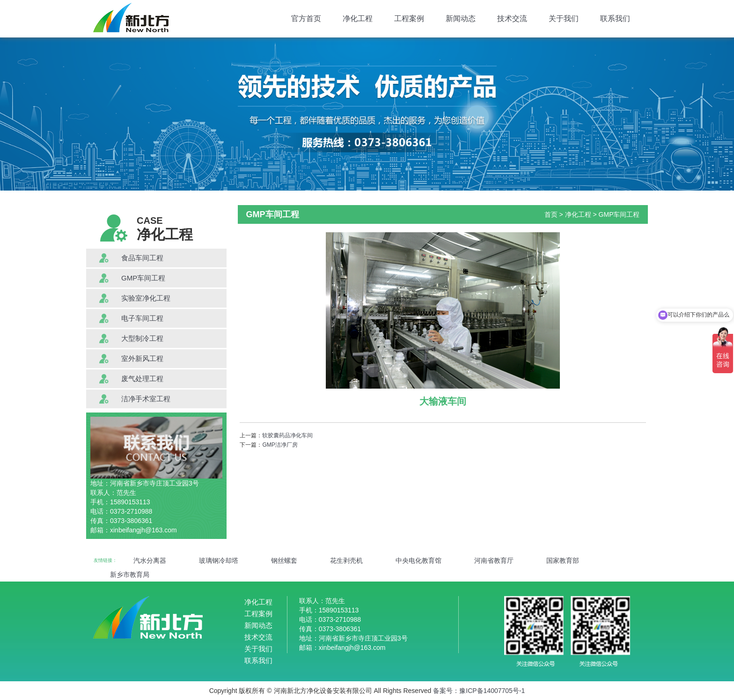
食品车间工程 (142, 258)
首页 (551, 214)
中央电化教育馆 (418, 560)
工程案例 (409, 18)
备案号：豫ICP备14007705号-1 (479, 691)
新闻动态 (461, 18)
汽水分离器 (150, 560)
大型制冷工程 (142, 338)
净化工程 (358, 18)
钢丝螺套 (284, 560)
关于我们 (564, 18)
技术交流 (512, 18)
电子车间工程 (142, 318)
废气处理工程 (142, 379)
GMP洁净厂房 (280, 445)
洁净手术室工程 (146, 399)
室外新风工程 (142, 358)
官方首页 (306, 18)
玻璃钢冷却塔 (219, 560)
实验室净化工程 (146, 298)
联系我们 (615, 18)
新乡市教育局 (130, 575)
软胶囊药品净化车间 (287, 435)
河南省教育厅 (494, 560)
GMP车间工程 (143, 278)
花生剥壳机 (346, 560)
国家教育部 (563, 560)
